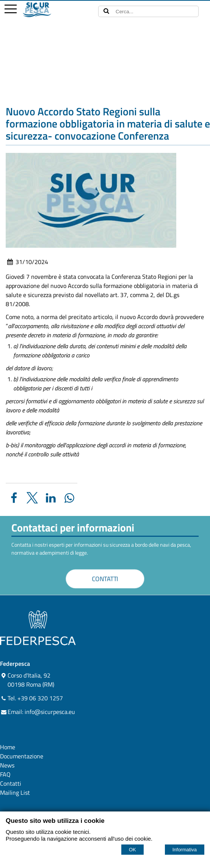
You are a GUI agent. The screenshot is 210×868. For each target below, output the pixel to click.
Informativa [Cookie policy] (185, 850)
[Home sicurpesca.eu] (50, 10)
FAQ (5, 774)
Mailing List (15, 793)
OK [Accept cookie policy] (132, 850)
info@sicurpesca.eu (50, 712)
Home (8, 747)
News (7, 765)
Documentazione (22, 756)
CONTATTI (105, 579)
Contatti (11, 783)
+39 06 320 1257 (40, 698)
